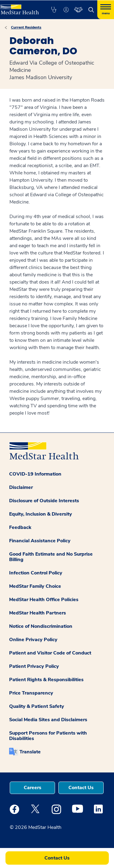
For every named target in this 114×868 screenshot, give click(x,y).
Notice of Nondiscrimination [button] (41, 626)
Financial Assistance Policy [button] (40, 541)
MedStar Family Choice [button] (35, 586)
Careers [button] (33, 788)
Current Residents (26, 27)
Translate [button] (30, 752)
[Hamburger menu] (106, 10)
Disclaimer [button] (21, 487)
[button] (54, 10)
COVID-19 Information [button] (35, 474)
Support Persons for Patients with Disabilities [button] (48, 736)
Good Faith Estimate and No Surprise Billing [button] (51, 557)
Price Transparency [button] (31, 693)
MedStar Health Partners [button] (38, 613)
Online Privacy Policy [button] (33, 640)
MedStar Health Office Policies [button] (44, 600)
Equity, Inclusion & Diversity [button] (41, 514)
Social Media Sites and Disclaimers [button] (48, 720)
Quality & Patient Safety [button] (37, 706)
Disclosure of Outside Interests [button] (44, 501)
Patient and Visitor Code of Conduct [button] (50, 653)
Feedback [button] (20, 527)
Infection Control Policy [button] (36, 573)
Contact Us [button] (81, 788)
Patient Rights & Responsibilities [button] (46, 680)
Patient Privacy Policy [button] (34, 666)
